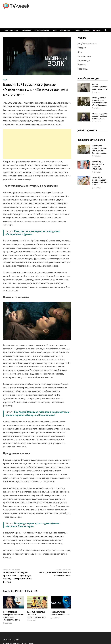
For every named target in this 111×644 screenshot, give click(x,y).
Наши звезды (26, 30)
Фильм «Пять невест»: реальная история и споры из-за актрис (100, 181)
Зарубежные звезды (42, 30)
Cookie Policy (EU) (11, 639)
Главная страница (11, 30)
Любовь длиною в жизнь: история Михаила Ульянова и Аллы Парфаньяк (99, 101)
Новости (87, 30)
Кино (55, 30)
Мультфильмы (65, 30)
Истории (77, 30)
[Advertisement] (37, 144)
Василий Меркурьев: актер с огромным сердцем (99, 87)
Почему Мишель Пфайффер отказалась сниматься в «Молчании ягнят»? (13, 616)
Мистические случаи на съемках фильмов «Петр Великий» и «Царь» (99, 149)
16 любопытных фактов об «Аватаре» (60, 613)
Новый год (82, 69)
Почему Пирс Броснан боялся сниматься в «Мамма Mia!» (98, 165)
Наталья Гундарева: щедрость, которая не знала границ (100, 116)
